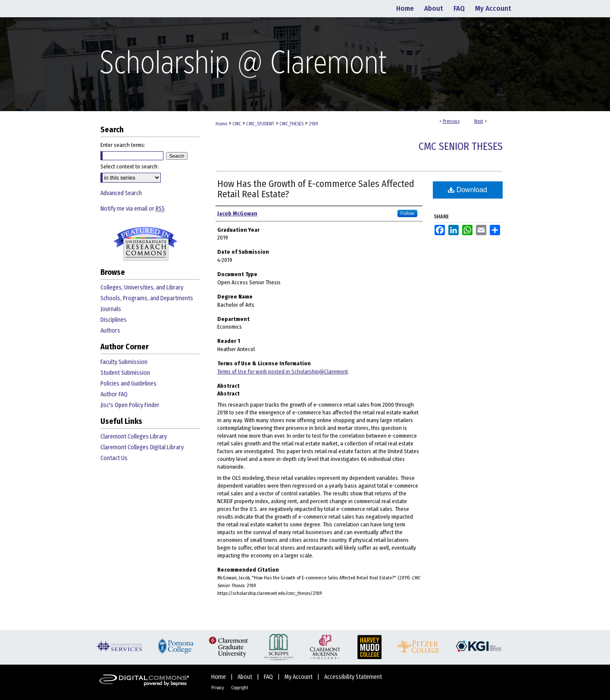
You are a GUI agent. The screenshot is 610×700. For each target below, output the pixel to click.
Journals (111, 309)
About (246, 677)
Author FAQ (114, 394)
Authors (110, 331)
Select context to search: (130, 166)
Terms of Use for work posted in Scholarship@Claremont (283, 372)
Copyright (240, 688)
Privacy (218, 688)
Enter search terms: (123, 145)
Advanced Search (121, 193)
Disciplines (114, 320)
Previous (451, 121)
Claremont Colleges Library (134, 437)
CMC (237, 124)
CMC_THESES (291, 124)
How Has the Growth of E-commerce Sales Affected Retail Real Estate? (316, 189)
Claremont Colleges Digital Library (142, 447)
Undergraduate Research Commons (146, 244)
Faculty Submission (124, 362)
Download (468, 190)
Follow (407, 213)
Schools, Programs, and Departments (147, 298)
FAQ (269, 677)
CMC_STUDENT (260, 124)
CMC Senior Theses (461, 146)
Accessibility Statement (353, 677)
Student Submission (125, 373)
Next (479, 121)
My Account (299, 677)
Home (221, 124)
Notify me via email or (133, 209)
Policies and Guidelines (128, 384)
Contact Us (114, 458)
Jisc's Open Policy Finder (130, 405)
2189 (313, 124)
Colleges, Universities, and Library (142, 288)
